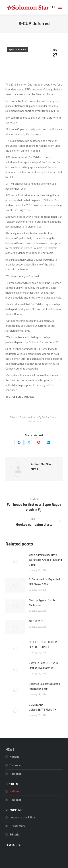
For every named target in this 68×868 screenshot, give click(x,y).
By (47, 417)
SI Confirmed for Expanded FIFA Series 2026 (44, 582)
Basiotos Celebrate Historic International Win (44, 686)
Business (16, 765)
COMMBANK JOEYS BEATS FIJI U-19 (42, 707)
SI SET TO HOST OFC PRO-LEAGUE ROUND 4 (44, 645)
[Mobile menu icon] (60, 7)
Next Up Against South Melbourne (42, 603)
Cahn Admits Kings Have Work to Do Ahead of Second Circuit (45, 560)
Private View (17, 826)
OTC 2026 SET (37, 621)
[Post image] (15, 561)
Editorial (15, 835)
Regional (15, 774)
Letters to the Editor (22, 818)
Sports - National (18, 50)
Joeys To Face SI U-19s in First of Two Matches (43, 665)
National (15, 757)
